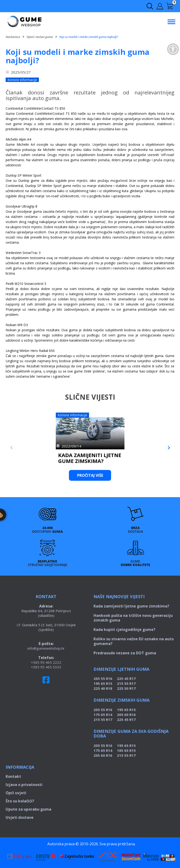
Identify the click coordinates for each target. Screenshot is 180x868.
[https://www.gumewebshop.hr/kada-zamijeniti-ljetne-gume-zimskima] (48, 429)
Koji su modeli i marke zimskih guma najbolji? (89, 37)
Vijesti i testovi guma (40, 37)
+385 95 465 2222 (46, 662)
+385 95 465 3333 (46, 667)
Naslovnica (13, 37)
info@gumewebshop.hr (46, 648)
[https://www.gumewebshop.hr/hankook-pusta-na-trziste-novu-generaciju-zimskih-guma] (132, 429)
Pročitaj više (48, 475)
